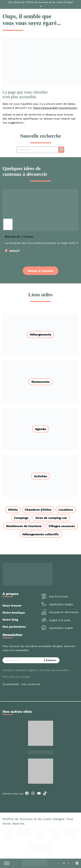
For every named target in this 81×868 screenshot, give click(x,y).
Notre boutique (14, 612)
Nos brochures (59, 596)
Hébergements (40, 334)
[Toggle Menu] (7, 863)
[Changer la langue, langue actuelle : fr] (66, 863)
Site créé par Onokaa (16, 677)
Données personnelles (54, 670)
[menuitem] (66, 863)
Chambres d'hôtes (38, 510)
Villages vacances (62, 526)
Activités (40, 476)
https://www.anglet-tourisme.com (55, 108)
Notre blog (10, 620)
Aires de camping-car (51, 518)
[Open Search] (77, 863)
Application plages (61, 604)
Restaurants (40, 382)
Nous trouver (12, 605)
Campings (21, 518)
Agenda (41, 429)
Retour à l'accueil (40, 271)
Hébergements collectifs (40, 534)
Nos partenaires (14, 627)
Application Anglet (61, 628)
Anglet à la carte (60, 620)
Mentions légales (26, 670)
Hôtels (13, 510)
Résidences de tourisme (24, 526)
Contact (8, 670)
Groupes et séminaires (64, 612)
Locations (66, 510)
